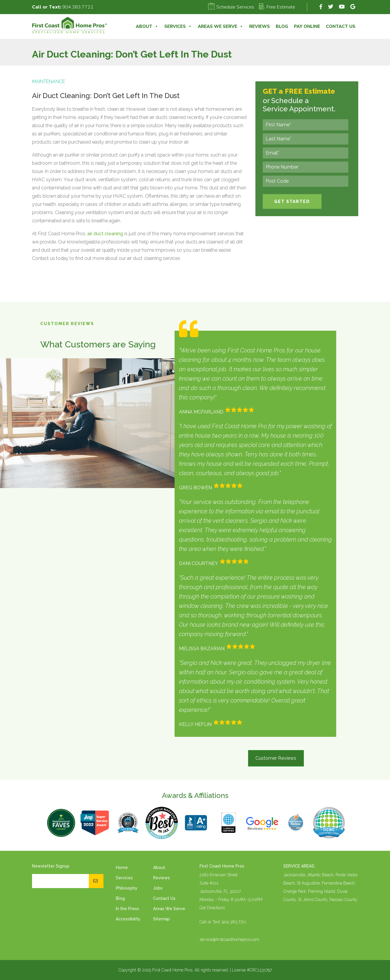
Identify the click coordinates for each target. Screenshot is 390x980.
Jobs (158, 888)
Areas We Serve (221, 26)
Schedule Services (231, 7)
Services (178, 26)
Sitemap (161, 919)
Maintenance (48, 81)
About (147, 26)
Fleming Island (322, 891)
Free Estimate (277, 7)
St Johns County (313, 900)
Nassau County (343, 900)
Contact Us (341, 26)
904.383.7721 (78, 7)
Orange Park (295, 891)
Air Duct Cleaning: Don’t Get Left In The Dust (106, 96)
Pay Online (307, 26)
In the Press (127, 909)
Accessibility (128, 919)
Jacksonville (294, 875)
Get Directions (212, 908)
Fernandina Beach (338, 883)
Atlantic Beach (320, 875)
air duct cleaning (105, 234)
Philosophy (127, 888)
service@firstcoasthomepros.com (229, 939)
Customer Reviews (276, 758)
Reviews (260, 26)
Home (122, 868)
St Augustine (308, 883)
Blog (282, 26)
